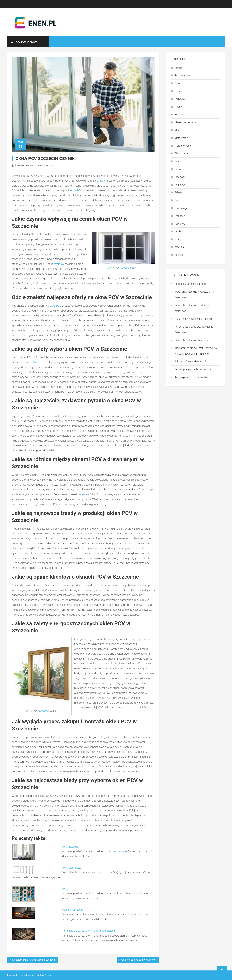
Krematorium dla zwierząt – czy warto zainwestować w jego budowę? (196, 351)
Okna (111, 268)
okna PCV (76, 190)
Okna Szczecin (71, 847)
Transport (180, 216)
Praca (178, 161)
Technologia (181, 208)
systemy (59, 264)
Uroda (178, 231)
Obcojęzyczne (182, 154)
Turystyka (180, 224)
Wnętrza (179, 247)
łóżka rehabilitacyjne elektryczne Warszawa (192, 308)
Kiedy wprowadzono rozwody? (191, 377)
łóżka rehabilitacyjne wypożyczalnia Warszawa (194, 295)
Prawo (178, 169)
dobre (81, 494)
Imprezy (179, 115)
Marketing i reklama (186, 122)
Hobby (178, 107)
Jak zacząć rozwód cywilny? (190, 362)
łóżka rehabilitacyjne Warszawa (192, 340)
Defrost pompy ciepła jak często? (193, 369)
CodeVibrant (45, 975)
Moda (178, 130)
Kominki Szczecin (72, 910)
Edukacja (180, 99)
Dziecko (179, 91)
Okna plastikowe (72, 868)
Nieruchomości (183, 146)
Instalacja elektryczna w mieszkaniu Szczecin (89, 931)
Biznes (178, 68)
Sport (178, 200)
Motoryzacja (181, 138)
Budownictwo (47, 166)
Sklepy (178, 192)
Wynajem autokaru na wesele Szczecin (34, 960)
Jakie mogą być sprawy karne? (138, 960)
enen (21, 165)
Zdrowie (179, 255)
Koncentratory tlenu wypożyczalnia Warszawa (194, 330)
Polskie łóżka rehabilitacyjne (190, 284)
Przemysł (180, 177)
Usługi (178, 239)
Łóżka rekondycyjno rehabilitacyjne (194, 319)
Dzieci (178, 83)
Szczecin (126, 268)
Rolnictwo (180, 185)
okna (99, 181)
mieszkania (117, 851)
